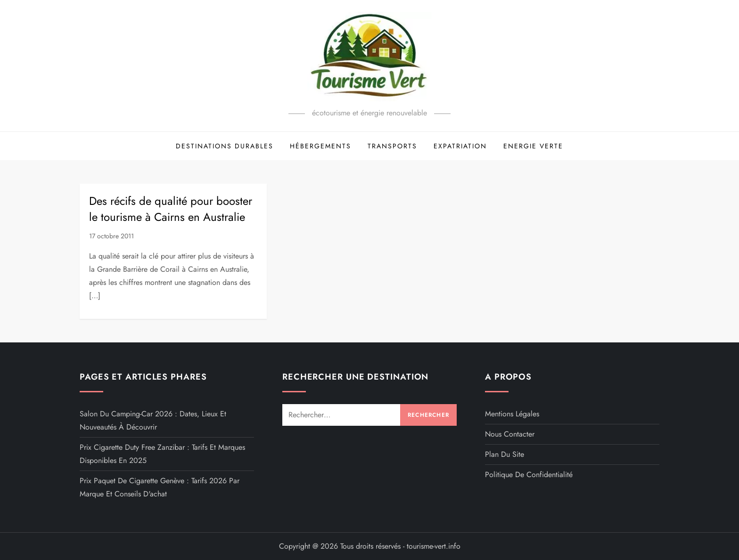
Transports (392, 146)
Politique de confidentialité (529, 475)
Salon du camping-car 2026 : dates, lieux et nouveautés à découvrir (153, 420)
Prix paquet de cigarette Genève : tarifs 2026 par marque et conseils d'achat (160, 487)
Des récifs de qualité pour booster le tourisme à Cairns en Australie (171, 209)
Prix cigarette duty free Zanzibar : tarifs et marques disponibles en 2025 (162, 454)
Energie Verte (533, 146)
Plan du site (505, 454)
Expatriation (460, 146)
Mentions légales (512, 414)
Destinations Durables (225, 146)
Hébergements (320, 146)
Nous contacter (510, 434)
